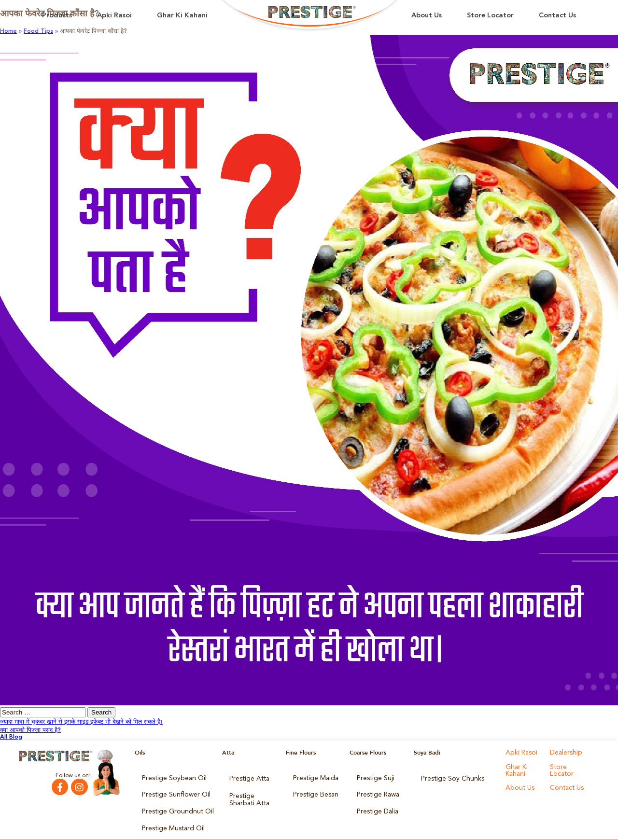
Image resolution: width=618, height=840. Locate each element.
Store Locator (490, 16)
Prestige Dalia (375, 804)
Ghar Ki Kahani (182, 16)
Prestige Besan (313, 790)
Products (57, 16)
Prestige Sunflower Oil (171, 790)
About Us (427, 16)
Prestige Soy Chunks (448, 777)
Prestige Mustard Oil (169, 817)
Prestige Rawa (376, 790)
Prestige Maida (313, 777)
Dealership (564, 753)
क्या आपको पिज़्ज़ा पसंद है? (30, 730)
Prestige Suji (373, 777)
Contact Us (557, 16)
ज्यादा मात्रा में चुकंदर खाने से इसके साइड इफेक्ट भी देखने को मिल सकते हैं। (81, 722)
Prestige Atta (246, 777)
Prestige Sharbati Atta (252, 793)
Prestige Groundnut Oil (173, 804)
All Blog (11, 737)
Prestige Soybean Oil (170, 777)
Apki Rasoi (114, 16)
